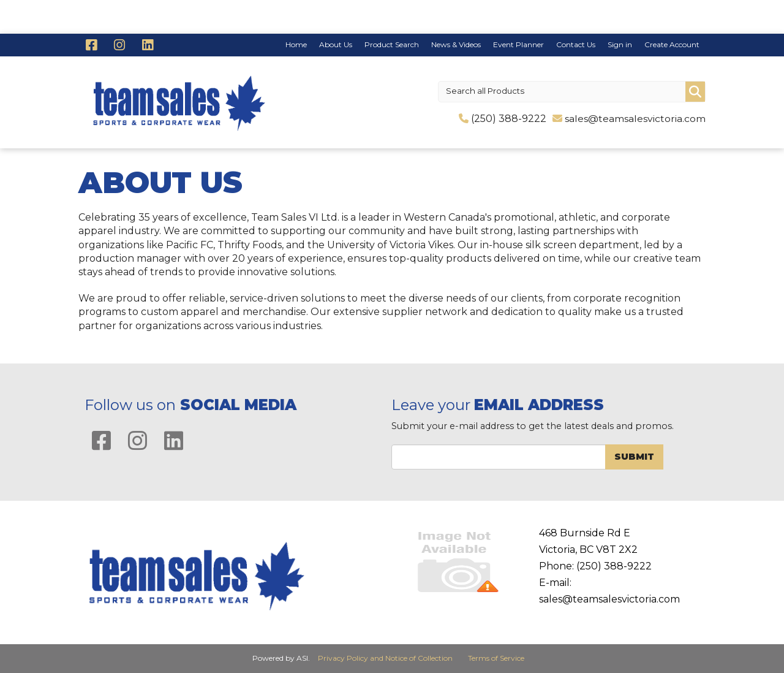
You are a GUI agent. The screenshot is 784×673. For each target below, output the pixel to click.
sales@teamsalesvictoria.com (635, 119)
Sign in (620, 44)
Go (695, 92)
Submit (634, 457)
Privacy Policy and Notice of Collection (385, 658)
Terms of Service (496, 658)
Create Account (672, 44)
